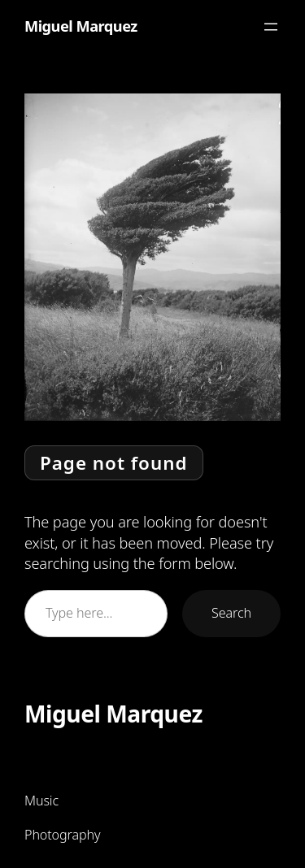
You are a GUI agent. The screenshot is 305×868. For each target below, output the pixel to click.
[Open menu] (271, 27)
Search (231, 613)
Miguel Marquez (81, 26)
